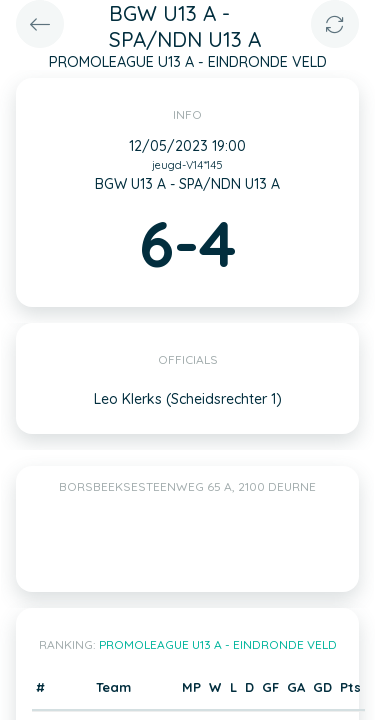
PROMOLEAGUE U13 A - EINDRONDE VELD (218, 644)
